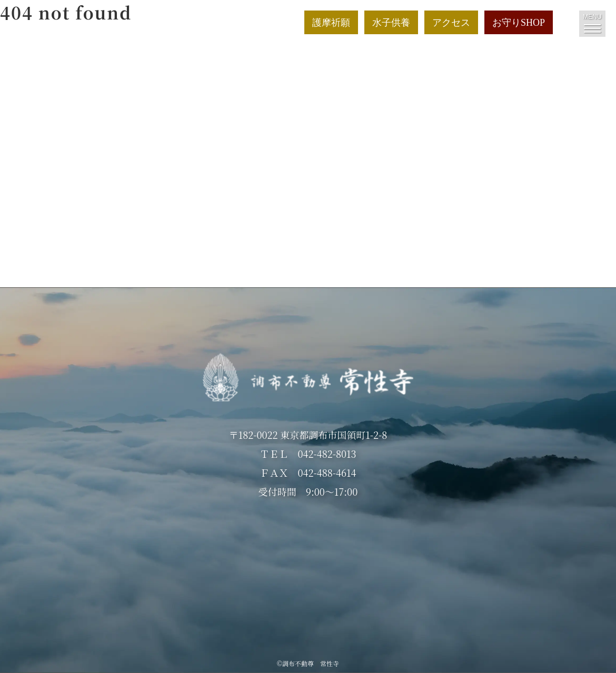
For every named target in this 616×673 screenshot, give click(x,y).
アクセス (451, 23)
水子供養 (391, 23)
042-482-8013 (327, 454)
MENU (592, 23)
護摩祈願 (331, 23)
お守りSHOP (519, 23)
